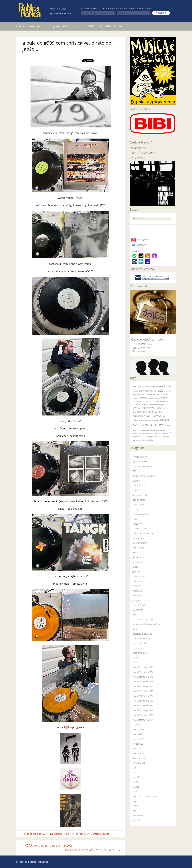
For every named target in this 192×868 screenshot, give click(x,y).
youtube (136, 820)
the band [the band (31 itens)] (161, 433)
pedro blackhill (139, 643)
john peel (137, 600)
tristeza (136, 792)
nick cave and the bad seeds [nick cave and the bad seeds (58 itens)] (146, 412)
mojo (135, 629)
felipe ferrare (138, 548)
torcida (136, 787)
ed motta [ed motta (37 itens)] (142, 398)
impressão (137, 591)
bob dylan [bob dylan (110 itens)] (162, 386)
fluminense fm (139, 557)
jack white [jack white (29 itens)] (160, 401)
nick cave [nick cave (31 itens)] (166, 408)
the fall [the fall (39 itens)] (168, 433)
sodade (136, 777)
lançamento (138, 610)
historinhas (138, 581)
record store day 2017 (143, 686)
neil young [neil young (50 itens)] (157, 408)
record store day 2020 (143, 701)
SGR (135, 768)
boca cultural (139, 505)
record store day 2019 (143, 696)
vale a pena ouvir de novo (145, 796)
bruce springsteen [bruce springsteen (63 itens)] (147, 391)
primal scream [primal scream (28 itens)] (154, 420)
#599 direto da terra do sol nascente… (48, 845)
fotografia (137, 562)
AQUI (67, 727)
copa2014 (137, 524)
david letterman (140, 528)
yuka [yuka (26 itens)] (151, 440)
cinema (136, 519)
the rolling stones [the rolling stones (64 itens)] (149, 436)
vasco (135, 801)
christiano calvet (83, 834)
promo (136, 658)
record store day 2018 (143, 691)
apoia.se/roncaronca (60, 13)
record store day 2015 (143, 677)
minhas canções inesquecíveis (146, 624)
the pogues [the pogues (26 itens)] (137, 437)
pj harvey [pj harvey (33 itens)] (145, 420)
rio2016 (136, 725)
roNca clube (138, 729)
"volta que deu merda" (143, 466)
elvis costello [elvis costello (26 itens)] (151, 398)
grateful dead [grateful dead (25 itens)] (137, 401)
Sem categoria (139, 758)
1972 (135, 471)
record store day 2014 (143, 672)
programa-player (140, 653)
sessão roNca (139, 763)
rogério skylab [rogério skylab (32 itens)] (147, 433)
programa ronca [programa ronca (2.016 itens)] (149, 425)
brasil (135, 509)
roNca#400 (138, 734)
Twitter (138, 245)
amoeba (137, 490)
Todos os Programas (29, 26)
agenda (136, 481)
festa (135, 552)
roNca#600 (138, 744)
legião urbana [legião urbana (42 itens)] (165, 405)
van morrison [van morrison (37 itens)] (143, 440)
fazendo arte (138, 538)
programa (57, 834)
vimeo (135, 806)
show (135, 772)
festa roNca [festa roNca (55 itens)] (161, 398)
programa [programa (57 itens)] (165, 420)
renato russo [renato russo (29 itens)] (145, 430)
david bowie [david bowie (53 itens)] (157, 394)
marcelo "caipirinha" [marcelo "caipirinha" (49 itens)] (142, 408)
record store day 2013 (143, 667)
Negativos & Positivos (64, 26)
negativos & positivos (142, 634)
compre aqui (138, 157)
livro (135, 615)
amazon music (140, 485)
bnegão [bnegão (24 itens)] (153, 387)
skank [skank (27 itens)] (155, 433)
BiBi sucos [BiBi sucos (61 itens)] (138, 386)
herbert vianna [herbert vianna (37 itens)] (149, 401)
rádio (66, 834)
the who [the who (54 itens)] (162, 437)
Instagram (141, 240)
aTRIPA (89, 26)
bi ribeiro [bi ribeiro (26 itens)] (146, 387)
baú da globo (139, 500)
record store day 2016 (143, 682)
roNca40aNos (139, 753)
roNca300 (137, 749)
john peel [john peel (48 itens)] (145, 404)
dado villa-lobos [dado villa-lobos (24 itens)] (145, 395)
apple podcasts (140, 495)
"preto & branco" (140, 462)
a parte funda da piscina (144, 476)
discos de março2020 (143, 533)
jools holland (139, 605)
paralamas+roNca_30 (143, 639)
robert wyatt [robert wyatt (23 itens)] (155, 430)
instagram (137, 595)
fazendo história (140, 543)
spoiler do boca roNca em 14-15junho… (93, 850)
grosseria (137, 572)
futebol (136, 567)
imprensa (137, 586)
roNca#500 (138, 739)
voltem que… (138, 815)
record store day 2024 (143, 720)
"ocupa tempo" (140, 457)
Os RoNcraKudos (111, 26)
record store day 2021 (143, 705)
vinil (134, 811)
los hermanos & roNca (143, 619)
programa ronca (101, 834)
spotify (136, 782)
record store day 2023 (143, 715)
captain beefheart (141, 514)
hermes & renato (140, 576)
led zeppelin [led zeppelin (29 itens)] (154, 405)
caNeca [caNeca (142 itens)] (161, 391)
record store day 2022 (143, 710)
